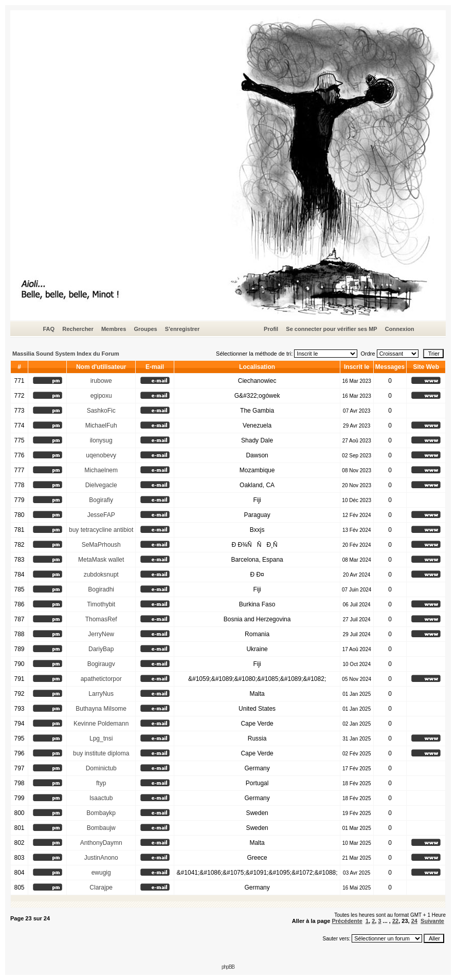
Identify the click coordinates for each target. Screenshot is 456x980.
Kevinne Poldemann (101, 724)
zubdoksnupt (101, 575)
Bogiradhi (101, 589)
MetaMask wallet (101, 560)
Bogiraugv (101, 664)
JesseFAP (101, 515)
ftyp (101, 783)
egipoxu (101, 396)
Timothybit (101, 604)
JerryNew (101, 634)
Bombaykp (101, 813)
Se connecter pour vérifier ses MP (331, 329)
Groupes (145, 329)
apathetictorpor (101, 679)
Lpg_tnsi (101, 738)
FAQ (49, 329)
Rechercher (78, 329)
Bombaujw (101, 828)
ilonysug (101, 440)
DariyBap (101, 649)
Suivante (432, 921)
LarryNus (101, 694)
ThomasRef (101, 619)
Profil (271, 329)
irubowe (101, 381)
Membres (114, 329)
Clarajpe (101, 887)
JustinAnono (101, 858)
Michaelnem (101, 470)
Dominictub (101, 768)
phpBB (228, 967)
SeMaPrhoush (101, 545)
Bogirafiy (101, 500)
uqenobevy (101, 455)
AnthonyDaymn (101, 843)
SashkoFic (101, 411)
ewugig (101, 873)
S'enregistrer (182, 329)
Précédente (347, 921)
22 (395, 921)
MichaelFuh (101, 426)
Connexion (400, 329)
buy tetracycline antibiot (101, 530)
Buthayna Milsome (101, 709)
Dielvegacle (101, 485)
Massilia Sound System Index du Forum (66, 354)
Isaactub (101, 798)
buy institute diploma (101, 753)
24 (414, 921)
